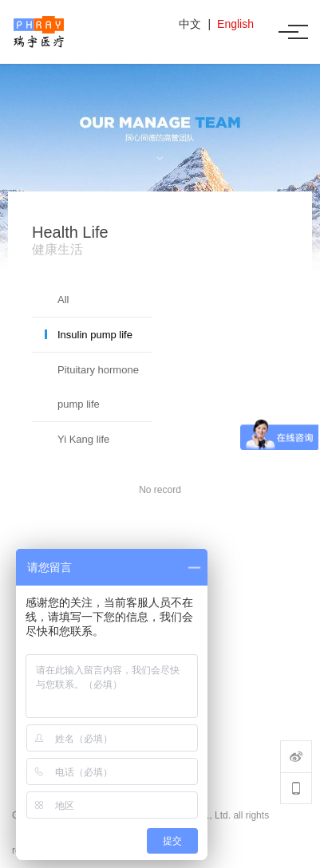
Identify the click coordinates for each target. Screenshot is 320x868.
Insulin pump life (95, 335)
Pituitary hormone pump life (98, 387)
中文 (190, 24)
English (235, 24)
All (63, 300)
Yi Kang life (83, 439)
